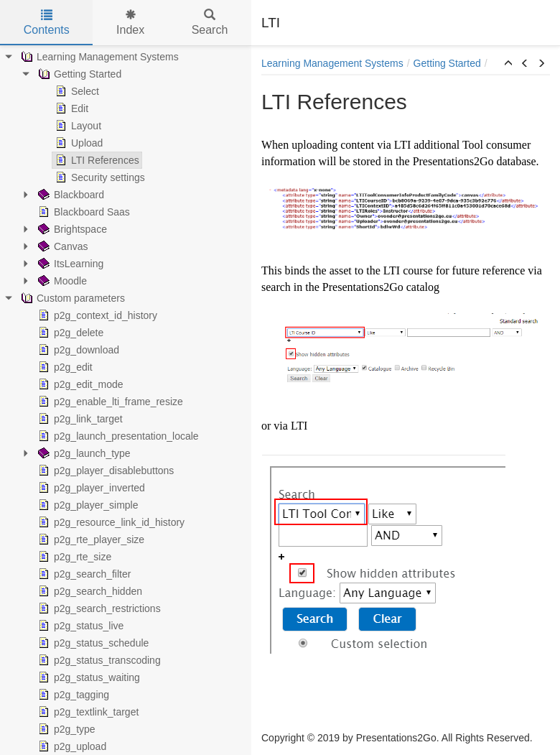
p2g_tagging (72, 695)
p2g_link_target (79, 419)
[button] (508, 64)
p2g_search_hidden (89, 591)
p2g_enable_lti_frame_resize (109, 402)
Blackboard (70, 195)
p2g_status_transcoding (98, 660)
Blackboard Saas (83, 212)
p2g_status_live (79, 626)
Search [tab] (210, 23)
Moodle (61, 281)
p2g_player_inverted (90, 488)
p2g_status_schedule (92, 643)
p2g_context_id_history (96, 315)
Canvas (61, 246)
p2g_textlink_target (87, 712)
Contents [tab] (47, 23)
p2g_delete (69, 333)
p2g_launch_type (83, 453)
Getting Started (78, 74)
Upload (78, 143)
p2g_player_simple (87, 505)
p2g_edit (64, 367)
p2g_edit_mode (79, 384)
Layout (77, 126)
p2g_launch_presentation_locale (117, 436)
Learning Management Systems (98, 57)
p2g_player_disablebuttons (104, 471)
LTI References (96, 160)
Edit (70, 108)
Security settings (99, 177)
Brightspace (71, 229)
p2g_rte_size (73, 557)
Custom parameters (71, 298)
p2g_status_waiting (88, 677)
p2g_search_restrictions (98, 608)
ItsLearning (69, 264)
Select (76, 91)
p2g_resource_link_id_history (110, 522)
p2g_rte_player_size (90, 539)
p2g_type (65, 729)
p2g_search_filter (83, 574)
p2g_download (77, 350)
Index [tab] (130, 23)
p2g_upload (71, 746)
